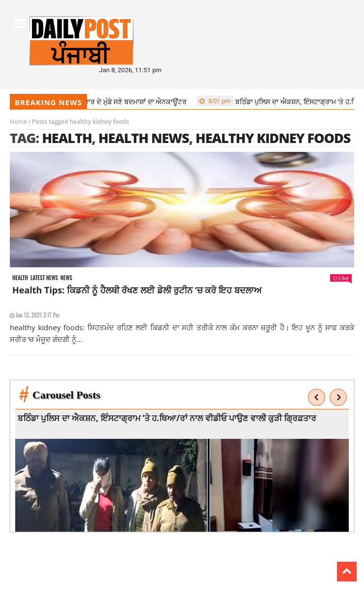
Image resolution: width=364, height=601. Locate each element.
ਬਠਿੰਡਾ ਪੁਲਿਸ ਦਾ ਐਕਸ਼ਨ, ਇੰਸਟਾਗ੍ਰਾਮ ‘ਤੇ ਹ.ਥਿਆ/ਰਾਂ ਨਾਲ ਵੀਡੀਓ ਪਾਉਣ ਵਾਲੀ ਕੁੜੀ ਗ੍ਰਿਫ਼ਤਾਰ (168, 418)
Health (20, 278)
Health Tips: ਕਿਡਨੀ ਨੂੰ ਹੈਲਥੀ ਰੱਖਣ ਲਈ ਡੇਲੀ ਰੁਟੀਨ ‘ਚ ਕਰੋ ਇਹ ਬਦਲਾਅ (137, 290)
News (66, 278)
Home (18, 122)
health (67, 138)
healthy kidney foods (273, 138)
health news (143, 138)
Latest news (44, 278)
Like (341, 278)
